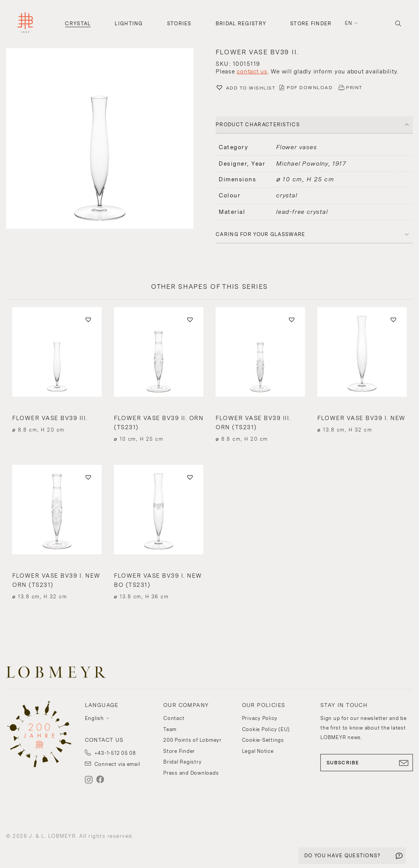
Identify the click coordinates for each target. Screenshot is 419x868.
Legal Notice (258, 751)
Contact (174, 718)
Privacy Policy (260, 718)
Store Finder (311, 24)
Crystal (78, 24)
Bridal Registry (241, 24)
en (349, 23)
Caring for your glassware (261, 234)
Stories (179, 24)
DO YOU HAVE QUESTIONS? (343, 856)
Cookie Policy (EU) (266, 729)
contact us (252, 72)
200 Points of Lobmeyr (192, 740)
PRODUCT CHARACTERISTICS (258, 125)
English (94, 718)
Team (170, 729)
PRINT (354, 88)
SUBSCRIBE (367, 763)
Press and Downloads (191, 773)
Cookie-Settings (263, 740)
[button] (105, 140)
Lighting (129, 24)
